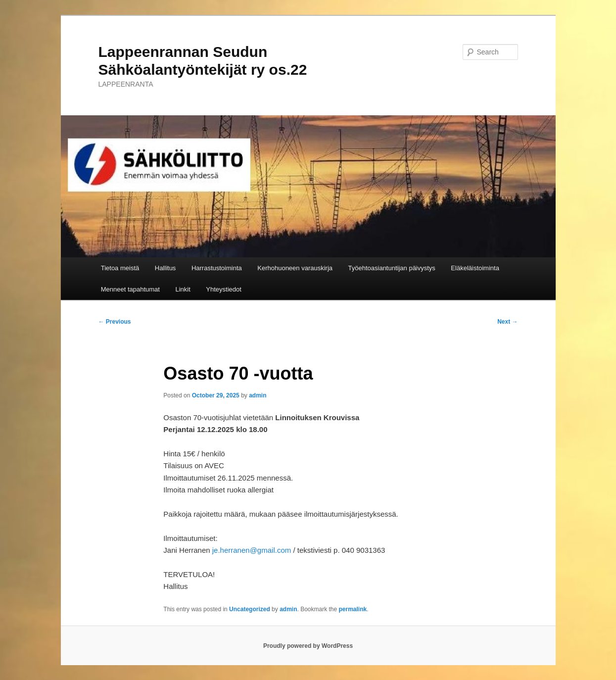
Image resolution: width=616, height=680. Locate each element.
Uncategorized (250, 609)
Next (507, 322)
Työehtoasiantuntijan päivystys (392, 268)
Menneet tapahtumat (130, 289)
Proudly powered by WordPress (308, 646)
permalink (353, 609)
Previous (115, 322)
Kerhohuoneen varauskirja (295, 268)
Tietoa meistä (120, 268)
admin (258, 395)
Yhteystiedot (224, 289)
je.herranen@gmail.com (252, 550)
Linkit (183, 289)
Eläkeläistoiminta (475, 268)
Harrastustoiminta (217, 268)
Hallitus (166, 268)
